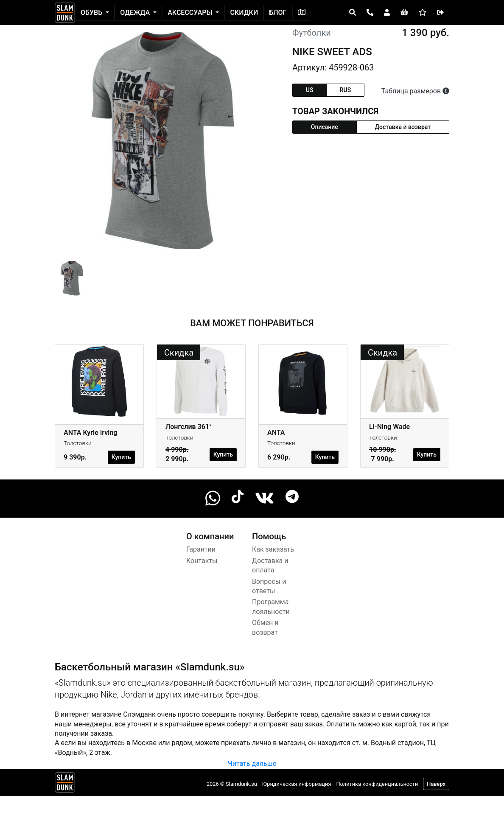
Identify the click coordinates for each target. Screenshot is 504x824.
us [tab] (310, 90)
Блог (278, 13)
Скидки (244, 13)
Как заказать (273, 549)
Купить (121, 457)
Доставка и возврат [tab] (403, 127)
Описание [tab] (325, 127)
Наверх (436, 784)
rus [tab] (345, 90)
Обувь (92, 13)
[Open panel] (353, 13)
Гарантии (201, 549)
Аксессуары (191, 13)
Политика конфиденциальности (377, 784)
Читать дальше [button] (252, 764)
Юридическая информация (297, 784)
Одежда (136, 13)
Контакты (202, 561)
